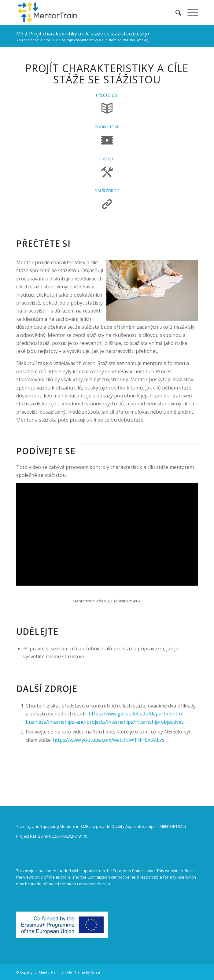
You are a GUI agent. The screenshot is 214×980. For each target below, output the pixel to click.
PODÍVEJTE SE (107, 127)
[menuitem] (175, 13)
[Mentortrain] (89, 13)
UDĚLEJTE (107, 159)
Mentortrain (49, 972)
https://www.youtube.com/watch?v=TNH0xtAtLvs (109, 740)
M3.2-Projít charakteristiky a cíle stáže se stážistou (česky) (83, 34)
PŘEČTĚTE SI (107, 95)
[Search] (175, 13)
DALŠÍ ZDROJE (107, 191)
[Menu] (190, 13)
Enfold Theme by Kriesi (81, 972)
